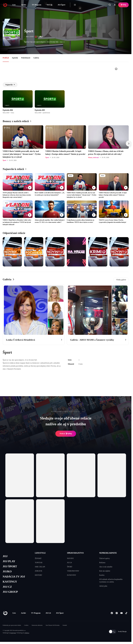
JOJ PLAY (9, 561)
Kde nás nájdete (105, 571)
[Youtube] (121, 613)
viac (63, 42)
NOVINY (70, 558)
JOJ (5, 556)
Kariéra (102, 575)
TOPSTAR (39, 563)
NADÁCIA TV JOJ (14, 577)
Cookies (26, 625)
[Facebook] (112, 613)
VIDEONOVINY (73, 571)
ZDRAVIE (39, 571)
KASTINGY (10, 582)
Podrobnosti (26, 58)
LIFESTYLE (40, 553)
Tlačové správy (104, 558)
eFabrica (27, 633)
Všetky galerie (121, 280)
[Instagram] (117, 613)
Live (14, 5)
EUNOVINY (72, 575)
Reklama (102, 563)
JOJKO (7, 571)
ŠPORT (70, 567)
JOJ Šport (61, 5)
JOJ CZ (7, 587)
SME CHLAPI (40, 567)
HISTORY (39, 575)
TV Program (37, 5)
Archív (24, 5)
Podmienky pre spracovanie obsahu (12, 625)
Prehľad (6, 58)
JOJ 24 (49, 5)
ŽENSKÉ (38, 558)
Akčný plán (103, 586)
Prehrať (66, 434)
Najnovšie (10, 85)
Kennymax (13, 633)
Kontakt (65, 625)
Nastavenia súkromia (37, 625)
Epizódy (15, 58)
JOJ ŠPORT (10, 566)
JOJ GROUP (10, 592)
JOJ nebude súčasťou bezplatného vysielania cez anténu (111, 581)
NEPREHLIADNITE (108, 553)
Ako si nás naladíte (106, 567)
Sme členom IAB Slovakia (53, 625)
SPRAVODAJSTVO (75, 553)
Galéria (36, 58)
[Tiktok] (126, 613)
